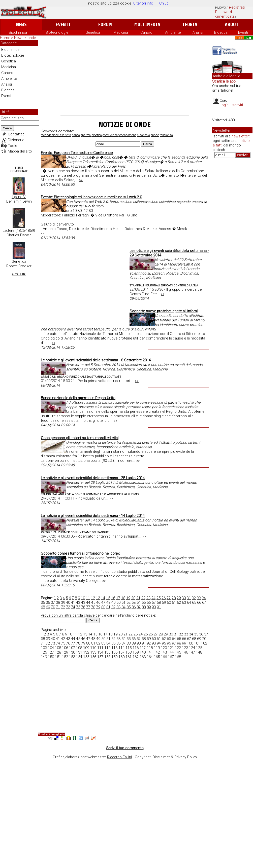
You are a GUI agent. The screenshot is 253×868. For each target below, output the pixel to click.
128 (58, 652)
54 (139, 602)
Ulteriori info (143, 3)
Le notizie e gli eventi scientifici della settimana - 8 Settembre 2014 (96, 360)
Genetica (93, 32)
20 (133, 598)
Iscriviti (237, 105)
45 (93, 602)
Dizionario (16, 140)
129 (65, 652)
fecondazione (127, 135)
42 (78, 602)
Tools (12, 146)
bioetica (97, 135)
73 (68, 607)
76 (83, 607)
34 (204, 598)
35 (43, 602)
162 (136, 657)
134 (100, 652)
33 (199, 598)
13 (98, 598)
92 (149, 643)
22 (143, 598)
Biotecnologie (57, 32)
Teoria (190, 25)
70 (53, 607)
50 (118, 602)
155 (86, 657)
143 (164, 652)
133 (93, 652)
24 (153, 598)
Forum (105, 25)
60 (169, 602)
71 (58, 607)
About (232, 25)
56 (149, 602)
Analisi (198, 32)
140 (143, 652)
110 (93, 648)
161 (129, 657)
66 (199, 602)
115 (129, 648)
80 (103, 607)
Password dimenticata (225, 14)
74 (73, 607)
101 (197, 643)
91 (159, 607)
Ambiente (173, 32)
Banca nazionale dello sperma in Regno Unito (78, 398)
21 (138, 598)
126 (44, 652)
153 (72, 657)
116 (136, 648)
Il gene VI (19, 197)
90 (154, 607)
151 (58, 657)
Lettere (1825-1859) (19, 231)
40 (68, 602)
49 (113, 602)
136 (114, 652)
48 (108, 602)
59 (164, 602)
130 (72, 652)
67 (204, 602)
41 (73, 602)
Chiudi (164, 3)
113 (114, 648)
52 (129, 602)
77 (88, 607)
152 (65, 657)
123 (185, 648)
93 (154, 643)
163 (143, 657)
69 (48, 607)
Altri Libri (19, 274)
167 (171, 657)
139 (136, 652)
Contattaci (17, 134)
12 (93, 598)
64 (189, 602)
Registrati (237, 7)
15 (108, 598)
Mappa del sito (20, 151)
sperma (86, 135)
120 (164, 648)
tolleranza (166, 135)
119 (157, 648)
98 (179, 643)
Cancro (146, 32)
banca (76, 135)
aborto (155, 135)
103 (44, 648)
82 (113, 607)
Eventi (63, 25)
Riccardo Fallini (119, 757)
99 (184, 643)
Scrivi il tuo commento (125, 748)
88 (144, 607)
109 (86, 648)
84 (123, 607)
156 (93, 657)
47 (103, 602)
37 (53, 602)
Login (224, 105)
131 (79, 652)
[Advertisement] (125, 78)
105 (58, 648)
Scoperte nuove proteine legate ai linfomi (164, 311)
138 (129, 652)
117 (143, 648)
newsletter (240, 136)
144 (171, 652)
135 (107, 652)
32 (194, 598)
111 (100, 648)
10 (83, 598)
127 (51, 652)
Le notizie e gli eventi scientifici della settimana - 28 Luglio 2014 (93, 478)
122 (178, 648)
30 (184, 598)
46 (98, 602)
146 (185, 652)
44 (88, 602)
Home (5, 38)
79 (98, 607)
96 (169, 643)
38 (58, 602)
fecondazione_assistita (56, 135)
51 (123, 602)
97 (174, 643)
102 (204, 643)
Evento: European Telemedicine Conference (77, 153)
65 (194, 602)
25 (159, 598)
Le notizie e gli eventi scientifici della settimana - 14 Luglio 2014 (93, 516)
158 (107, 657)
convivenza (110, 135)
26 (164, 598)
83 (118, 607)
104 (51, 648)
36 (48, 602)
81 (108, 607)
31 (189, 598)
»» (81, 180)
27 (169, 598)
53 (134, 602)
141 (150, 652)
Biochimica (18, 32)
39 (63, 602)
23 (148, 598)
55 (144, 602)
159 (114, 657)
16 (113, 598)
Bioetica (221, 32)
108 (79, 648)
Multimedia (147, 25)
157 (100, 657)
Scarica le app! (224, 81)
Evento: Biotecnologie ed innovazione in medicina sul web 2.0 (91, 197)
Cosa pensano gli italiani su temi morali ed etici (80, 438)
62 (179, 602)
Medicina (121, 32)
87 (139, 607)
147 (192, 652)
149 (44, 657)
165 (157, 657)
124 (192, 648)
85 (129, 607)
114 (121, 648)
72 (63, 607)
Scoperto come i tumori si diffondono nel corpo (81, 553)
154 (79, 657)
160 (121, 657)
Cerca (7, 128)
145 (178, 652)
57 (154, 602)
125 (199, 648)
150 (51, 657)
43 (83, 602)
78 (93, 607)
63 (184, 602)
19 (128, 598)
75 (78, 607)
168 (178, 657)
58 (159, 602)
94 (159, 643)
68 (43, 607)
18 (123, 598)
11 (88, 598)
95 (164, 643)
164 (150, 657)
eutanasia (144, 135)
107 (72, 648)
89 (149, 607)
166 (164, 657)
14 (103, 598)
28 (174, 598)
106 (65, 648)
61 (174, 602)
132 (86, 652)
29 (179, 598)
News (21, 25)
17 (118, 598)
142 (157, 652)
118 (150, 648)
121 (171, 648)
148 (199, 652)
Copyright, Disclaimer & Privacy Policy (166, 757)
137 (121, 652)
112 (107, 648)
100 (190, 643)
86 (134, 607)
